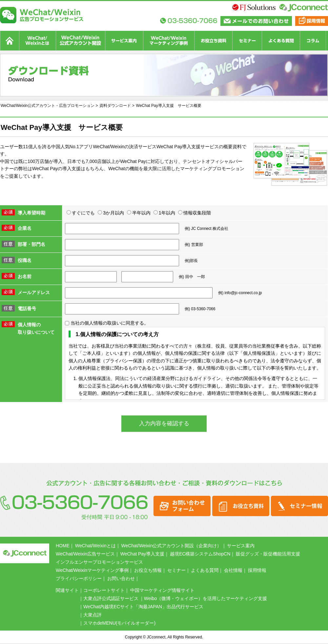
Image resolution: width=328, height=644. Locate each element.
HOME (63, 546)
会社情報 (233, 570)
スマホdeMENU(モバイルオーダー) (119, 623)
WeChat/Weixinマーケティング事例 (92, 570)
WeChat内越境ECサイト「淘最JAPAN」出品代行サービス (146, 607)
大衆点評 (92, 615)
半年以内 (139, 213)
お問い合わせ (121, 578)
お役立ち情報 (148, 570)
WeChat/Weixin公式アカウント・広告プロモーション (48, 106)
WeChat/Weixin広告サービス (85, 554)
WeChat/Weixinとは (95, 546)
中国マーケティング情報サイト (162, 590)
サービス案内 (241, 546)
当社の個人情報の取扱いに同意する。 (107, 323)
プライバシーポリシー (79, 578)
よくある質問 (205, 570)
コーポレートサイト (104, 590)
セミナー (176, 570)
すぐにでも (81, 213)
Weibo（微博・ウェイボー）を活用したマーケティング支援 (205, 598)
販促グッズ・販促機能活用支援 (268, 554)
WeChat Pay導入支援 (142, 554)
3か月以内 (111, 213)
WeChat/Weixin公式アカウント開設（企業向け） (172, 546)
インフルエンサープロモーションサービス (99, 562)
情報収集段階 (195, 213)
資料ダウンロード (115, 106)
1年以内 (164, 213)
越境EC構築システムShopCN (200, 554)
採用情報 (257, 570)
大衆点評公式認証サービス (111, 598)
